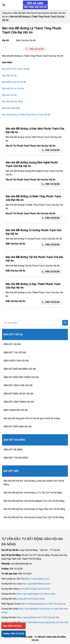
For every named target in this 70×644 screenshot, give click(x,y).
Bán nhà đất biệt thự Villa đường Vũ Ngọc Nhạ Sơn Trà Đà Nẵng (34, 509)
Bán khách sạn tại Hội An (14, 82)
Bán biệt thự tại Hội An (13, 88)
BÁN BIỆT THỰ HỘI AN (15, 352)
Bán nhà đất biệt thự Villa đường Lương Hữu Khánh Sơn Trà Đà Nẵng (34, 483)
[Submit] (65, 323)
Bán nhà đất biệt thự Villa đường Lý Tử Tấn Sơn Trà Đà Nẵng (33, 493)
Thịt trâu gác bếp (51, 617)
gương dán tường (27, 589)
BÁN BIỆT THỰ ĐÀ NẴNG (16, 458)
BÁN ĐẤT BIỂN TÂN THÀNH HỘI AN (21, 377)
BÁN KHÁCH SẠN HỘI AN (16, 361)
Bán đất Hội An (9, 76)
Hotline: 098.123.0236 (14, 634)
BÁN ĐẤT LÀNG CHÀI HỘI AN (18, 385)
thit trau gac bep (58, 604)
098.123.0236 (35, 49)
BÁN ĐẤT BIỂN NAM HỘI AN (18, 427)
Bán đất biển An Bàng (12, 102)
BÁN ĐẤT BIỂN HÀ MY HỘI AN (18, 394)
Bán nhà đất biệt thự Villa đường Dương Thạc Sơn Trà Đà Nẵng (34, 517)
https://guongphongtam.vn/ (30, 594)
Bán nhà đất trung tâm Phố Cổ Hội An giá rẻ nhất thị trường (32, 418)
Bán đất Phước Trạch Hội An (16, 69)
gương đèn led (24, 599)
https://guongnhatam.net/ (29, 617)
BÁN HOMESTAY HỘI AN (16, 410)
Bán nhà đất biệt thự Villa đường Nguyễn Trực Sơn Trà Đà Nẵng (34, 501)
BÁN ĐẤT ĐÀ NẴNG (13, 450)
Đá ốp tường (39, 599)
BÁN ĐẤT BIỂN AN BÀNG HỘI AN (20, 369)
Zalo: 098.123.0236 (12, 626)
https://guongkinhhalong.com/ (36, 584)
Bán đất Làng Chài (11, 108)
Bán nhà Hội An (9, 95)
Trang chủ (7, 13)
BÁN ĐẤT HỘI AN (12, 344)
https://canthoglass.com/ (37, 579)
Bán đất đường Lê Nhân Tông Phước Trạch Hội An (26, 115)
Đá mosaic (50, 594)
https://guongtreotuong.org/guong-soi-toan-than (45, 622)
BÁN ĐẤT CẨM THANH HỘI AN (19, 402)
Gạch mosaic (44, 589)
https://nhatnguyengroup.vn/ (35, 604)
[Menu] (4, 5)
